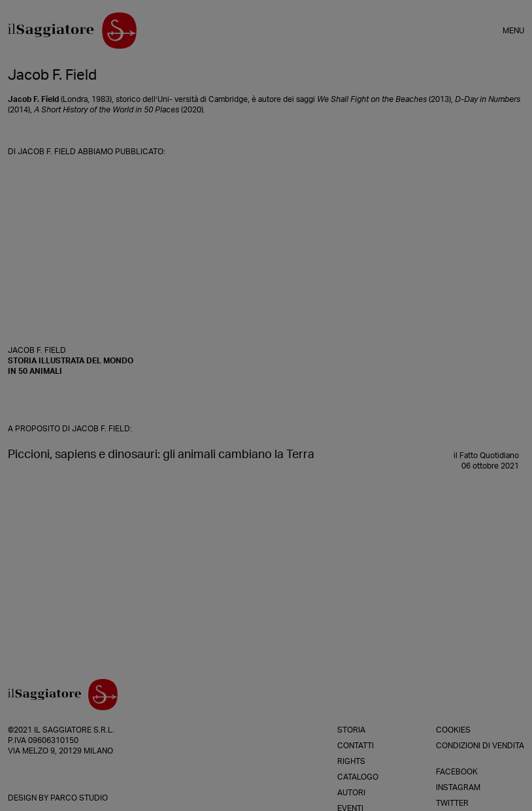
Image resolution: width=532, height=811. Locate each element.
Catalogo (358, 777)
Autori (351, 793)
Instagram (458, 787)
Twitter (452, 803)
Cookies (453, 730)
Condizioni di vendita (480, 746)
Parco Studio (79, 798)
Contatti (356, 746)
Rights (351, 761)
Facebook (457, 772)
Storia (351, 730)
